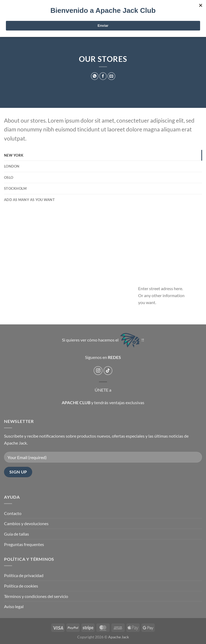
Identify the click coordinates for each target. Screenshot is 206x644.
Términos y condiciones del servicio (36, 596)
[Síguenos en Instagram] (98, 371)
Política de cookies (21, 586)
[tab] (103, 155)
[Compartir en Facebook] (103, 76)
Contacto (13, 513)
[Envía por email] (111, 76)
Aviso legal (14, 606)
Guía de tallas (16, 534)
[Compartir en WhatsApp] (95, 76)
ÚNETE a (103, 390)
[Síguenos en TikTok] (108, 371)
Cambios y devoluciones (26, 523)
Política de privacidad (24, 575)
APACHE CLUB (76, 402)
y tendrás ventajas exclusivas (118, 402)
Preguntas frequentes (24, 544)
